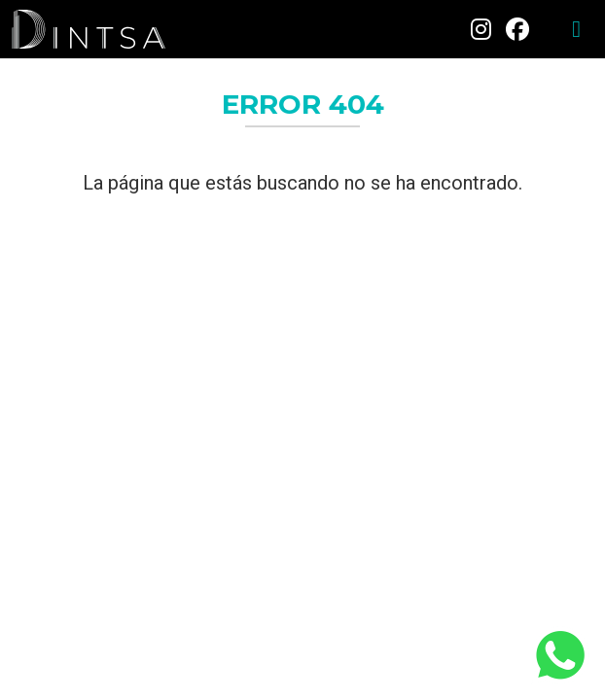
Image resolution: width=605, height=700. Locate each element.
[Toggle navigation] (576, 29)
